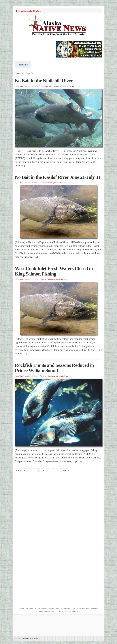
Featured (58, 86)
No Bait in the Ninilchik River (44, 81)
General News (68, 86)
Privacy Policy (73, 611)
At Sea (45, 279)
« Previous (21, 470)
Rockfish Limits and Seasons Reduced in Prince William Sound (54, 368)
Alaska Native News (29, 638)
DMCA (60, 611)
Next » (66, 470)
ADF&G (21, 86)
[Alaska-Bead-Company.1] (79, 49)
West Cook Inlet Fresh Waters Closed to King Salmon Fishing (54, 271)
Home (23, 65)
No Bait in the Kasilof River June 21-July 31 (58, 177)
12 (59, 470)
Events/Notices (47, 86)
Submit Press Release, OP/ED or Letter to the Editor (64, 608)
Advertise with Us (27, 608)
